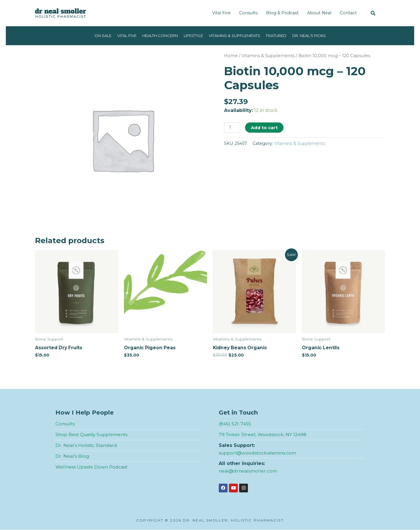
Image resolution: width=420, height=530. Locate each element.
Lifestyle (192, 36)
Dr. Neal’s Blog (72, 456)
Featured (283, 36)
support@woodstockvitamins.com (259, 453)
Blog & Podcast (282, 13)
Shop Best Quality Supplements (93, 435)
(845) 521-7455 (235, 424)
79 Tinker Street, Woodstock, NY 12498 (264, 435)
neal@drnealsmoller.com (248, 471)
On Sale (91, 36)
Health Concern (155, 36)
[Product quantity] (232, 128)
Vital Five (221, 13)
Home (231, 56)
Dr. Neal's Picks (320, 36)
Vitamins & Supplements (237, 36)
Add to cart (265, 128)
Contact (348, 13)
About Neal (319, 13)
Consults (248, 13)
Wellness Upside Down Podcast (92, 467)
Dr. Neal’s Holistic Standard (87, 446)
